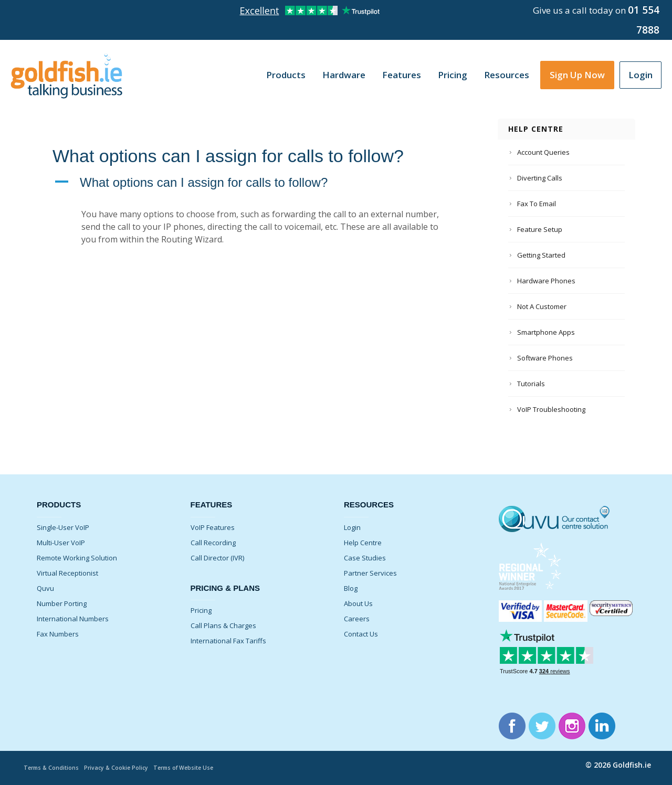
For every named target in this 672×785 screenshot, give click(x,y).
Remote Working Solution (77, 558)
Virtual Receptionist (67, 573)
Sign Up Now (577, 75)
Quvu (45, 588)
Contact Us (361, 634)
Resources (507, 75)
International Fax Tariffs (228, 641)
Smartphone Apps (546, 332)
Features (402, 75)
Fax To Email (537, 204)
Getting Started (541, 255)
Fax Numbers (58, 634)
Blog (351, 588)
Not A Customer (542, 306)
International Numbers (73, 619)
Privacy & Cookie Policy (120, 767)
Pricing (453, 75)
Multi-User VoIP (61, 543)
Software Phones (545, 358)
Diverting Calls (540, 178)
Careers (357, 619)
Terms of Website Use (191, 767)
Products (286, 75)
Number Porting (62, 603)
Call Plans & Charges (223, 625)
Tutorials (531, 384)
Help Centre (363, 543)
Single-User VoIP (63, 527)
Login (640, 75)
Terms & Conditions (52, 767)
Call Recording (213, 543)
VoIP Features (213, 527)
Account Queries (543, 152)
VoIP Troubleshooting (551, 409)
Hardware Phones (546, 281)
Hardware (344, 75)
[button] (259, 183)
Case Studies (365, 558)
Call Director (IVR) (217, 558)
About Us (358, 603)
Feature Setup (540, 229)
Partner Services (370, 573)
